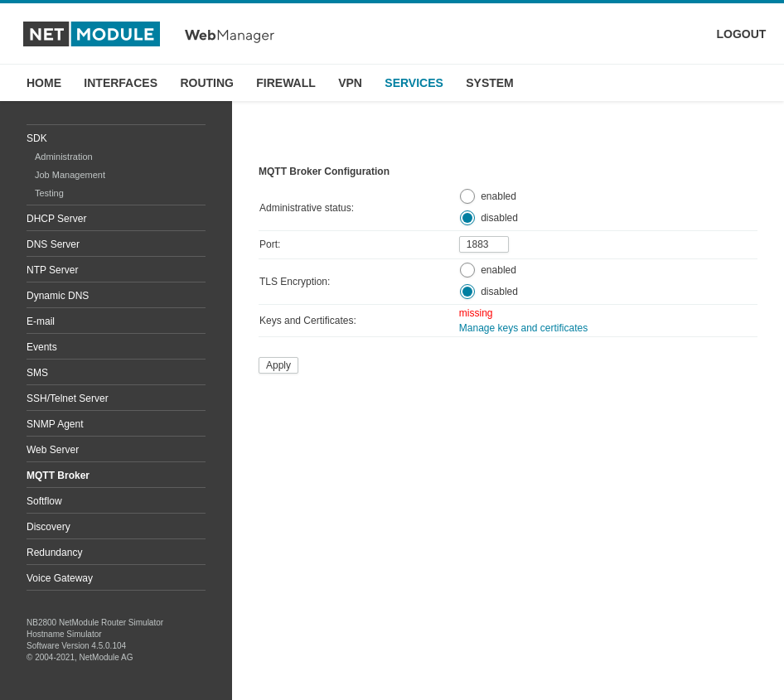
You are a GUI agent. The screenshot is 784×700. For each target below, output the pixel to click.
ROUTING (207, 83)
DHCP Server (56, 219)
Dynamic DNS (58, 296)
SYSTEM (490, 83)
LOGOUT (742, 34)
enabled (498, 196)
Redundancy (54, 553)
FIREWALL (286, 83)
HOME (44, 83)
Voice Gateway (60, 578)
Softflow (44, 501)
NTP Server (52, 270)
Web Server (53, 450)
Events (42, 347)
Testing (49, 193)
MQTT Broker (58, 476)
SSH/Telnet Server (68, 398)
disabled (499, 218)
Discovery (48, 527)
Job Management (70, 175)
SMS (37, 373)
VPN (350, 83)
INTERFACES (121, 83)
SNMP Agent (55, 424)
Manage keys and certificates (523, 328)
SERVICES (414, 83)
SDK (37, 138)
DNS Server (53, 244)
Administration (64, 157)
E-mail (41, 321)
